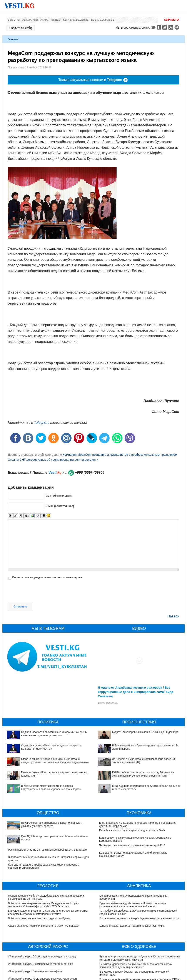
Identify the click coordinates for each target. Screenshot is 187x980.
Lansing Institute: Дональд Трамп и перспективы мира (132, 926)
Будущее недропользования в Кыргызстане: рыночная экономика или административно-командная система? (48, 912)
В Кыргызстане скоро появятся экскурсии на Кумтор (40, 918)
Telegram (177, 27)
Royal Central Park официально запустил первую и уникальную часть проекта (52, 824)
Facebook (159, 27)
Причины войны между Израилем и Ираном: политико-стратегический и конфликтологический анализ (133, 905)
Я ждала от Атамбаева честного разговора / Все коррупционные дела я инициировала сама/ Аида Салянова (135, 692)
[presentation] (41, 591)
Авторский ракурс (35, 20)
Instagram (171, 27)
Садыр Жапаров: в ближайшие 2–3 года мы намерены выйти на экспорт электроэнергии (54, 734)
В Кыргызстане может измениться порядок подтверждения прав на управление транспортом (51, 787)
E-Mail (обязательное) (60, 506)
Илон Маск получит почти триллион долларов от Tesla (132, 830)
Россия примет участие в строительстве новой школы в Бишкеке (47, 850)
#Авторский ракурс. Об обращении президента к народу (42, 957)
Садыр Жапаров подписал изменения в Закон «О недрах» (44, 926)
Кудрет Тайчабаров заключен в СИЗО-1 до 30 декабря (145, 732)
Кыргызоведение (76, 20)
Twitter (153, 27)
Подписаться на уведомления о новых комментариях (47, 577)
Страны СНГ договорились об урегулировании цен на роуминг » (53, 460)
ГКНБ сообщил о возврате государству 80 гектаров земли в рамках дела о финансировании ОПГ (143, 774)
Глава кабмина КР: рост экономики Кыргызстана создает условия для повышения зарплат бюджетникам (55, 761)
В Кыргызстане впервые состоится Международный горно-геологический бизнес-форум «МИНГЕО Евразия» (44, 905)
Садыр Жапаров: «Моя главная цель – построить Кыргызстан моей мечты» (51, 747)
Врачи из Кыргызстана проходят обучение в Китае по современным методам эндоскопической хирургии (140, 958)
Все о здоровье (103, 20)
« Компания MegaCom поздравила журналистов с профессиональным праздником (119, 455)
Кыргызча (172, 20)
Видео (56, 20)
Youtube (165, 27)
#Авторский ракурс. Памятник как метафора (35, 971)
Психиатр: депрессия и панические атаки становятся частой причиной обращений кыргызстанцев (136, 966)
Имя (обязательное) (59, 496)
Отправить (20, 607)
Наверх (173, 616)
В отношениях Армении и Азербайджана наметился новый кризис (139, 918)
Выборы (14, 20)
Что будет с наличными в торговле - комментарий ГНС (133, 845)
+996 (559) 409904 (90, 473)
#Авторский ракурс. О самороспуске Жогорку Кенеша (41, 964)
